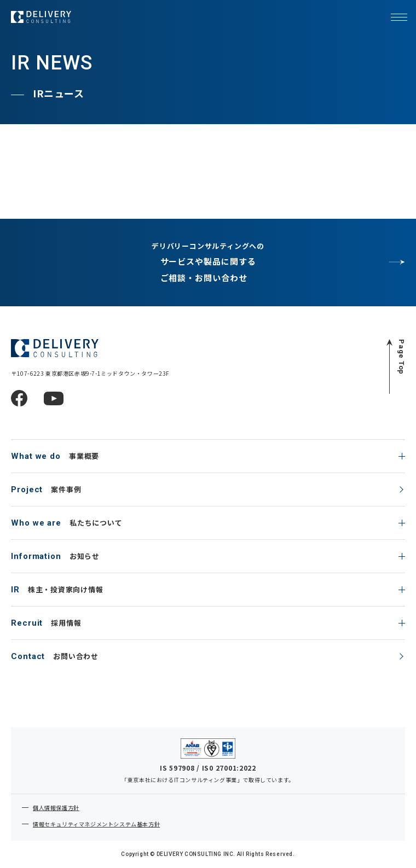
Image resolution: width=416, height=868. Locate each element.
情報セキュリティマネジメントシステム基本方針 (96, 824)
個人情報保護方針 (56, 808)
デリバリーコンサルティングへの (208, 263)
